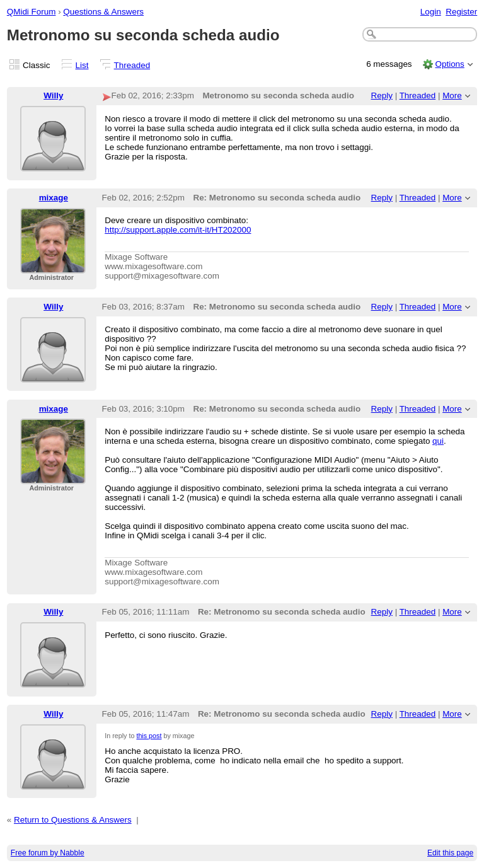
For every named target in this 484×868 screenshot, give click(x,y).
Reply (382, 95)
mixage (54, 198)
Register (461, 12)
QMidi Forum (32, 12)
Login (431, 12)
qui (438, 441)
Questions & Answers (103, 12)
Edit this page (450, 853)
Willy (53, 95)
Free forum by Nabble (48, 853)
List (82, 65)
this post (149, 736)
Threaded (132, 65)
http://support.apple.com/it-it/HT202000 (178, 230)
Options (449, 64)
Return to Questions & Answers (73, 820)
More (452, 95)
